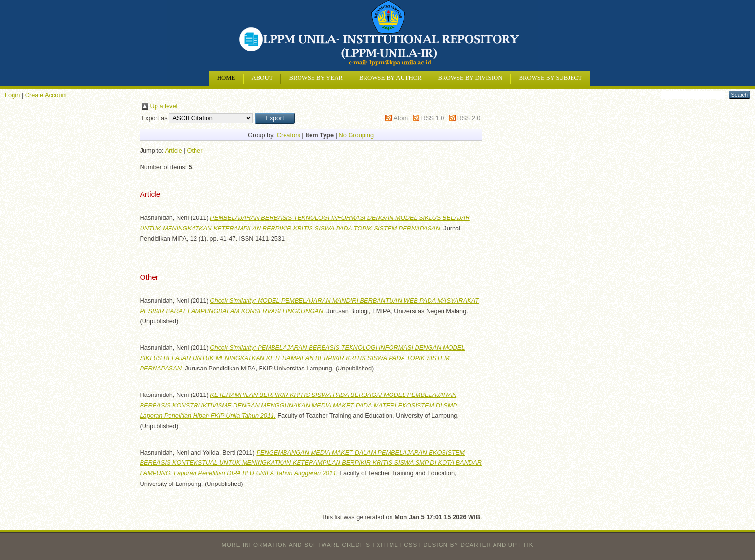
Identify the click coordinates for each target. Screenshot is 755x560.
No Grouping (356, 135)
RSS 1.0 (433, 118)
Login (12, 95)
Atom (401, 118)
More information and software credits (296, 545)
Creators (289, 135)
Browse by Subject (550, 78)
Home (226, 78)
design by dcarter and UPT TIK (478, 545)
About (262, 78)
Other (195, 150)
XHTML (387, 545)
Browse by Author (391, 78)
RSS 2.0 (469, 118)
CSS (410, 545)
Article (173, 150)
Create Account (46, 95)
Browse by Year (316, 78)
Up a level (164, 106)
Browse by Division (470, 78)
